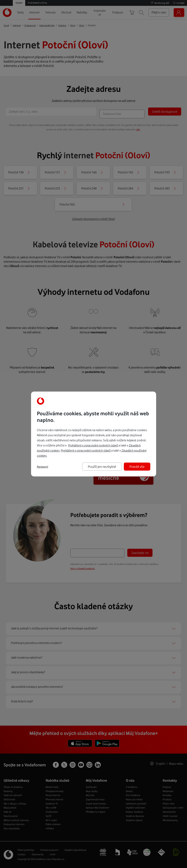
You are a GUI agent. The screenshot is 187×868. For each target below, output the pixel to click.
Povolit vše (137, 466)
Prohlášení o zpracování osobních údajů (93, 445)
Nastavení (42, 467)
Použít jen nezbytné (102, 466)
